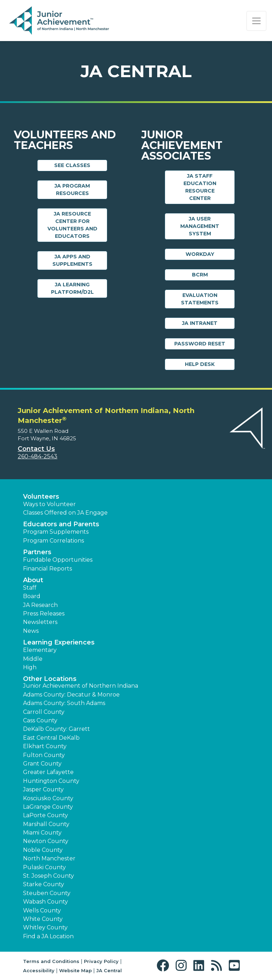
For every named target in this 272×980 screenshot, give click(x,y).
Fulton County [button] (44, 755)
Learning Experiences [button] (59, 642)
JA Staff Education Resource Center (200, 187)
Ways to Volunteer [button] (49, 504)
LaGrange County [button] (48, 807)
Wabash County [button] (46, 902)
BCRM (200, 275)
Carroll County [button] (44, 712)
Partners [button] (37, 552)
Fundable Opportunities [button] (58, 560)
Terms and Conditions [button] (51, 961)
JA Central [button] (109, 970)
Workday (200, 254)
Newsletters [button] (40, 622)
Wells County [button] (42, 910)
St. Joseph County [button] (49, 876)
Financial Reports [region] (47, 569)
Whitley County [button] (45, 927)
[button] (165, 966)
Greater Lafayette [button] (48, 772)
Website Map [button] (75, 970)
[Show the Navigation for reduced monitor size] (256, 21)
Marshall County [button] (46, 824)
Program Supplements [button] (56, 532)
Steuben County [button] (47, 893)
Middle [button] (33, 659)
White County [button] (43, 919)
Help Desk (200, 364)
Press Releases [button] (44, 614)
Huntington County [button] (51, 781)
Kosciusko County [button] (48, 798)
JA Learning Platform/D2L (72, 288)
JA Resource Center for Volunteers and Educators (72, 225)
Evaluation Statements (200, 299)
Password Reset (200, 344)
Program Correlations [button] (53, 541)
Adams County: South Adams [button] (64, 703)
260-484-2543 (38, 456)
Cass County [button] (40, 720)
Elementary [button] (40, 650)
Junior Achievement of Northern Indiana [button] (81, 686)
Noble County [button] (43, 850)
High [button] (30, 667)
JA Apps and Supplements (72, 260)
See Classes (72, 165)
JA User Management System (200, 226)
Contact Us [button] (36, 449)
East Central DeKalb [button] (51, 738)
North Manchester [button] (49, 858)
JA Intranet (200, 323)
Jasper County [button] (43, 789)
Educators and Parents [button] (61, 524)
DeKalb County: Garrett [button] (56, 729)
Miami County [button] (42, 833)
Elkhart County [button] (45, 746)
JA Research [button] (40, 605)
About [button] (33, 580)
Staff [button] (30, 588)
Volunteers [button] (41, 497)
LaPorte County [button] (46, 815)
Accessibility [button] (39, 970)
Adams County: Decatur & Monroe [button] (71, 695)
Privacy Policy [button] (101, 961)
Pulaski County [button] (44, 867)
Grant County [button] (42, 764)
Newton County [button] (46, 841)
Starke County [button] (44, 884)
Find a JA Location (48, 936)
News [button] (31, 631)
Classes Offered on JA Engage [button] (65, 513)
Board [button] (32, 596)
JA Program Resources (72, 190)
